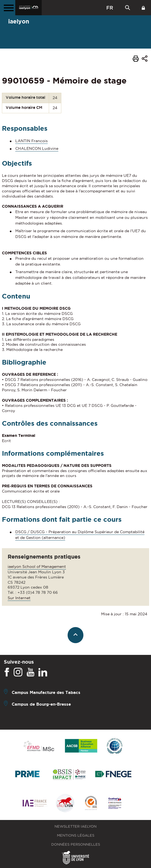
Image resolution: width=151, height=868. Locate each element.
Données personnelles (76, 844)
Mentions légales (76, 835)
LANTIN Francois (31, 141)
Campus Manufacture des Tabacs (46, 692)
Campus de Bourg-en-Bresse (41, 704)
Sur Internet (19, 598)
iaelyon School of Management (37, 566)
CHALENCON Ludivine (37, 148)
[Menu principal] (8, 8)
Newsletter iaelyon (75, 826)
